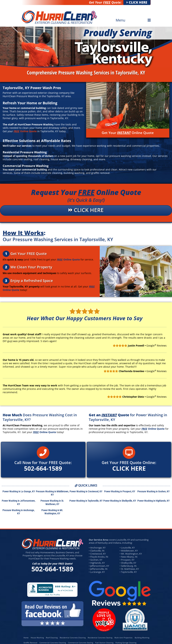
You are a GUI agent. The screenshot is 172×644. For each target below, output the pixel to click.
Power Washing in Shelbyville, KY (120, 501)
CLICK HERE (137, 2)
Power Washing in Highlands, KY (153, 501)
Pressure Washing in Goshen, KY (153, 491)
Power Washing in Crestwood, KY (86, 491)
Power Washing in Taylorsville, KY (86, 501)
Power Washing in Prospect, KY (120, 491)
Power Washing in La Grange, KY (19, 491)
